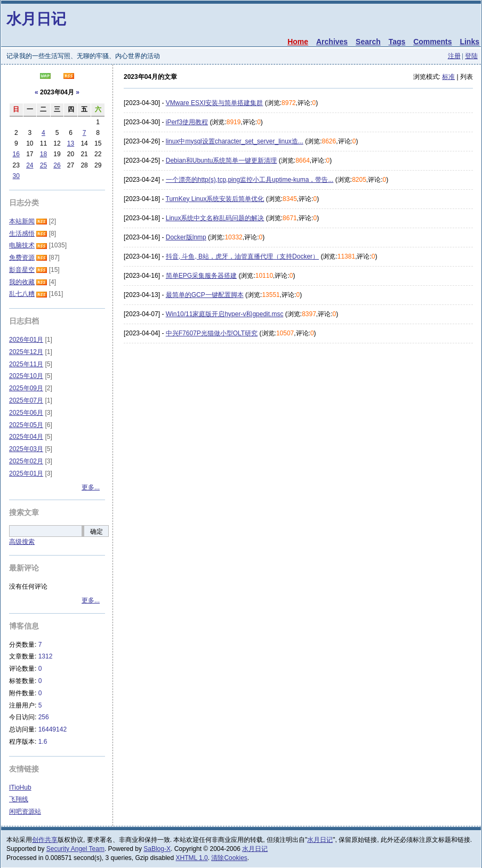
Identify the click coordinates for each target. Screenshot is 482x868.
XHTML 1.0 (192, 858)
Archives (332, 42)
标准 (448, 77)
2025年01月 (26, 473)
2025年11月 (26, 364)
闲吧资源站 (25, 811)
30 (16, 176)
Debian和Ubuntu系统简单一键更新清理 (222, 160)
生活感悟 (22, 234)
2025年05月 (26, 425)
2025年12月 (26, 352)
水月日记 (36, 19)
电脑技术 (22, 245)
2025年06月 (26, 413)
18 (43, 154)
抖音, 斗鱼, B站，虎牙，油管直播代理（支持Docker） (242, 256)
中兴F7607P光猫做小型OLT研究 (212, 333)
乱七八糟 (22, 294)
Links (469, 42)
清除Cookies (229, 858)
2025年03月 (26, 449)
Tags (397, 42)
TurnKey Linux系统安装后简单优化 (215, 199)
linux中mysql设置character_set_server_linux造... (235, 141)
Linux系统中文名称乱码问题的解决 (215, 218)
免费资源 (22, 258)
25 (43, 165)
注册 (454, 56)
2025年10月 (26, 376)
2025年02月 (26, 461)
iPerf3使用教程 (187, 122)
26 (57, 165)
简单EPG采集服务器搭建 (201, 276)
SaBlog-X (157, 849)
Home (298, 42)
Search (368, 42)
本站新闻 (22, 221)
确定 (97, 532)
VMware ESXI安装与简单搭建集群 (215, 103)
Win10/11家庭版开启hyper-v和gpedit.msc (225, 314)
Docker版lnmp (186, 237)
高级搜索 (22, 542)
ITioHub (20, 787)
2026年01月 (26, 340)
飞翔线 (19, 799)
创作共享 (45, 840)
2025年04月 (26, 437)
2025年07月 (26, 400)
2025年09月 (26, 388)
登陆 (471, 56)
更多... (91, 487)
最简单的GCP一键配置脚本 (205, 295)
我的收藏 (22, 282)
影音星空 (22, 270)
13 (71, 143)
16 (16, 154)
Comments (432, 42)
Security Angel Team (75, 849)
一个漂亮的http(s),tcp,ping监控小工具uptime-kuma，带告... (250, 180)
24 (30, 165)
